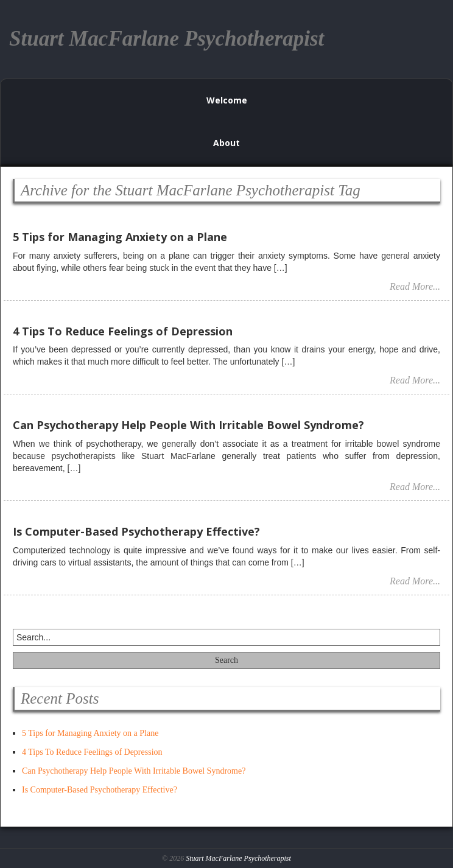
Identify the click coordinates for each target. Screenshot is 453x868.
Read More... (415, 286)
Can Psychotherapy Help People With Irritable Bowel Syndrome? (134, 771)
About (226, 143)
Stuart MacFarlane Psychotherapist (238, 858)
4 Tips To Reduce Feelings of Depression (92, 752)
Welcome (227, 100)
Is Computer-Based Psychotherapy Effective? (100, 790)
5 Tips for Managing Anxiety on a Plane (90, 733)
